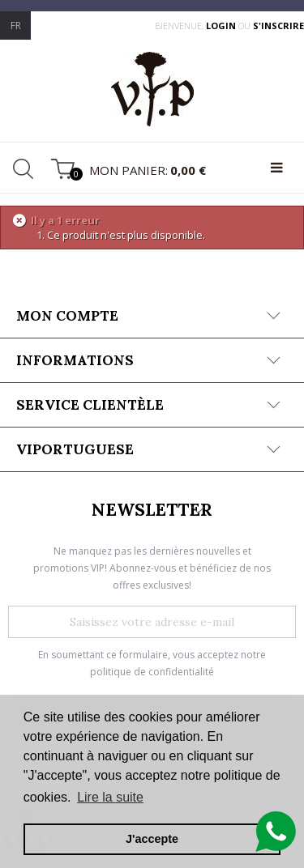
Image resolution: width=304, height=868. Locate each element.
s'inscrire (278, 26)
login (222, 26)
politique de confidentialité (152, 672)
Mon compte (67, 316)
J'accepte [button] (152, 839)
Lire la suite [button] (110, 797)
